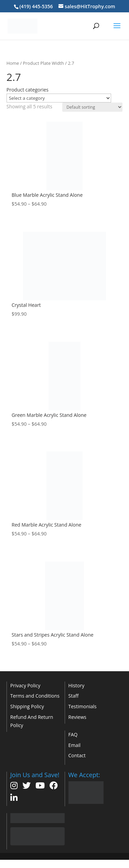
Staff (74, 696)
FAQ (73, 734)
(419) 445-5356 (36, 6)
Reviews (77, 717)
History (77, 685)
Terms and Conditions (35, 696)
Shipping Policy (27, 706)
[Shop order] (92, 107)
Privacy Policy (25, 685)
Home (13, 63)
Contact (77, 755)
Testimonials (83, 706)
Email (75, 745)
